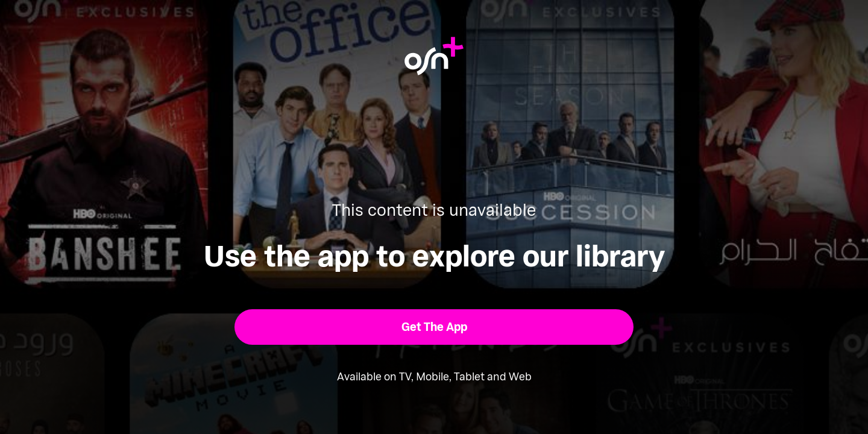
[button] (434, 327)
